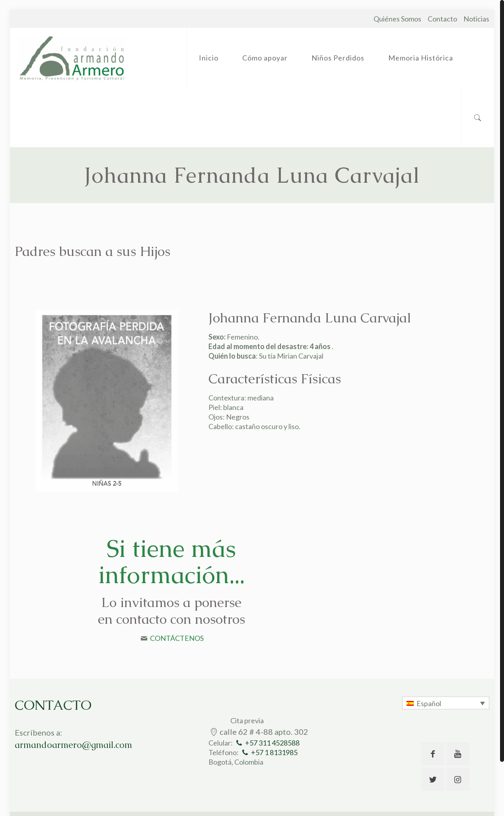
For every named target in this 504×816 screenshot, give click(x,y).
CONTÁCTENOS (177, 638)
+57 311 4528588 (272, 743)
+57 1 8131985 (274, 752)
